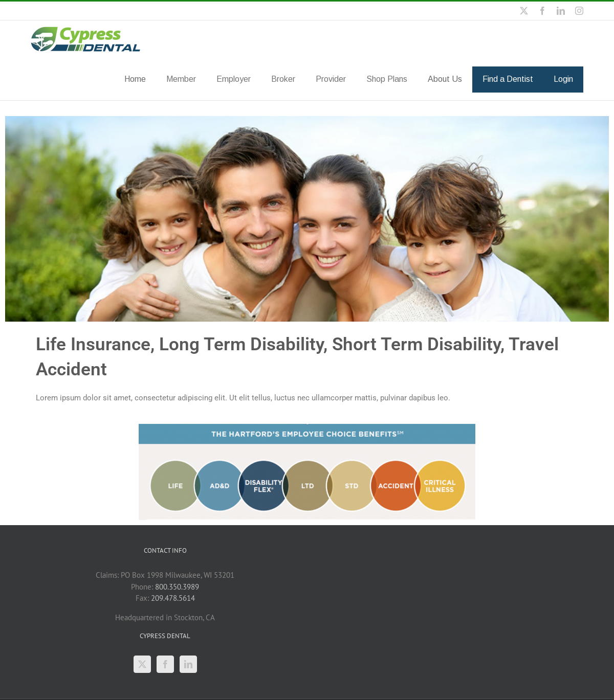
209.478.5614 (173, 597)
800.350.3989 (177, 586)
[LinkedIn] (188, 664)
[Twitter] (142, 664)
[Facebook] (165, 664)
